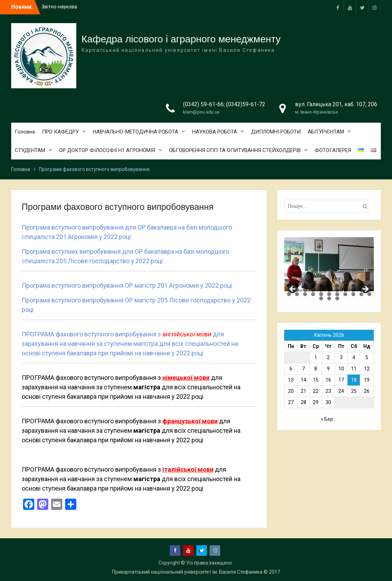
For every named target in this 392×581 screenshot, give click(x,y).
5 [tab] (321, 286)
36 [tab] (337, 298)
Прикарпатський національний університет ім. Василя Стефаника (187, 572)
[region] (329, 264)
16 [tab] (321, 290)
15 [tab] (313, 290)
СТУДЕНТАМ (30, 150)
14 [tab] (305, 290)
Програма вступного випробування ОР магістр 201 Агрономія (110, 285)
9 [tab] (353, 286)
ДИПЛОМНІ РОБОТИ (276, 132)
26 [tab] (313, 294)
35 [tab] (329, 298)
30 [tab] (345, 294)
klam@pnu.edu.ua (201, 112)
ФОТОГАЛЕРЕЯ (333, 150)
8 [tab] (345, 286)
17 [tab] (329, 290)
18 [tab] (337, 290)
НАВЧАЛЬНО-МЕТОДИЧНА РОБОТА (135, 132)
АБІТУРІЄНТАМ (326, 132)
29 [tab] (337, 294)
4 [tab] (313, 286)
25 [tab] (305, 294)
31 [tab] (353, 294)
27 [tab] (321, 294)
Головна (25, 132)
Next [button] (365, 289)
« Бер (327, 419)
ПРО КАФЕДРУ (60, 132)
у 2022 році (114, 237)
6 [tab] (329, 286)
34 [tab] (321, 298)
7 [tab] (337, 286)
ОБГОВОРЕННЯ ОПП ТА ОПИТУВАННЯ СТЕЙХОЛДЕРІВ (235, 150)
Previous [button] (293, 289)
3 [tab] (305, 286)
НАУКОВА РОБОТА (215, 132)
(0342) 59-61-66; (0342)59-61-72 (224, 104)
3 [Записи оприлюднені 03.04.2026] (341, 357)
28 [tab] (329, 294)
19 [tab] (345, 290)
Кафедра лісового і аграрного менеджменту (181, 39)
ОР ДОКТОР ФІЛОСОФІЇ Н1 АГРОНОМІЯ (107, 150)
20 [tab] (353, 290)
